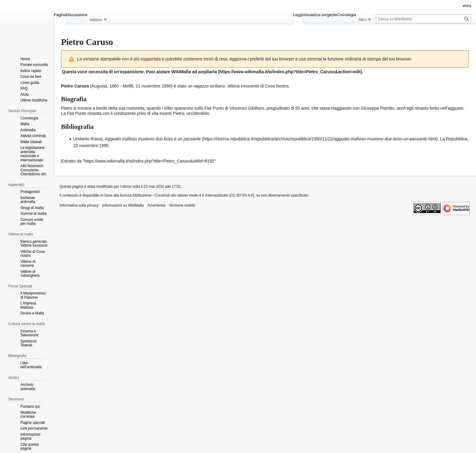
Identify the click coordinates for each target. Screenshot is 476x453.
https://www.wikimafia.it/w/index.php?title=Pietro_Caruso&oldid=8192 (149, 161)
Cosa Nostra (277, 86)
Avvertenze (156, 205)
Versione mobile (182, 205)
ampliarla (207, 72)
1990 (167, 86)
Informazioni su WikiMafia (123, 205)
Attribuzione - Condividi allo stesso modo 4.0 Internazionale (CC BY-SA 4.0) (193, 195)
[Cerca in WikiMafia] (423, 19)
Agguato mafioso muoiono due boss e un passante (153, 139)
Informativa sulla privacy (79, 205)
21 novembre (148, 86)
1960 (114, 86)
